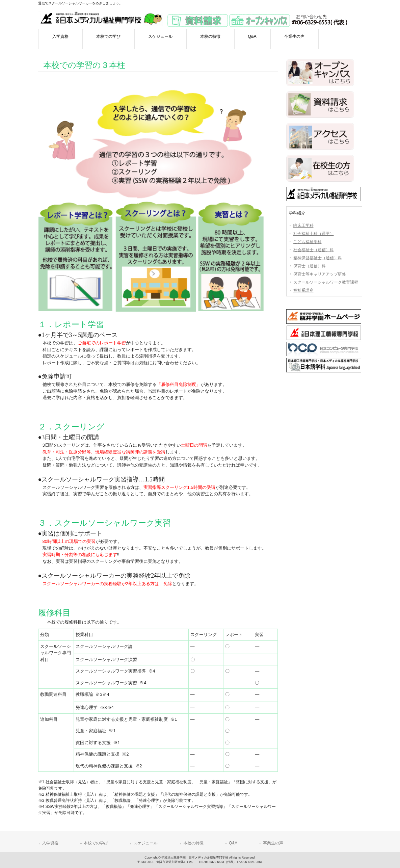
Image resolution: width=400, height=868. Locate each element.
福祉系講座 (303, 290)
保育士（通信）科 (310, 266)
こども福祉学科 (308, 242)
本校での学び (96, 843)
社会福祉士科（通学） (314, 234)
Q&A (233, 843)
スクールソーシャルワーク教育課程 (326, 282)
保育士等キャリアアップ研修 (320, 274)
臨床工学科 (303, 226)
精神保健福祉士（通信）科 (318, 258)
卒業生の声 (273, 843)
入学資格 (50, 843)
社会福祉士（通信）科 (314, 250)
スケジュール (145, 843)
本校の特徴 (193, 843)
